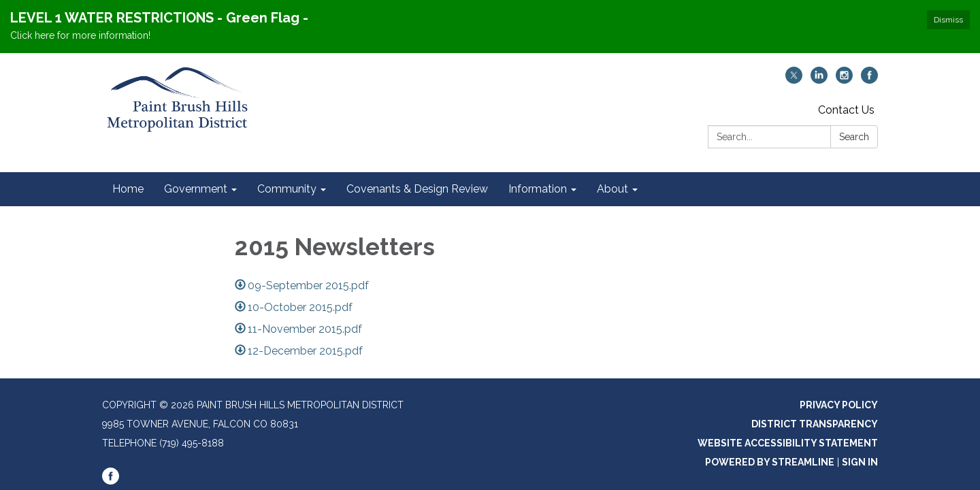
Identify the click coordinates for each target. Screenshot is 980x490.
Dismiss (948, 20)
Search (854, 137)
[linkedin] (819, 80)
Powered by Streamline (770, 462)
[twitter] (794, 80)
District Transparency (815, 424)
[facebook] (869, 80)
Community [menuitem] (287, 189)
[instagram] (844, 80)
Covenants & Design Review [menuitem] (417, 189)
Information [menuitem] (538, 189)
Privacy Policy (839, 405)
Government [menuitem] (196, 189)
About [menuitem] (612, 189)
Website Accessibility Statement (788, 443)
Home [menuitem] (128, 189)
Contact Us (846, 110)
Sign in (860, 462)
